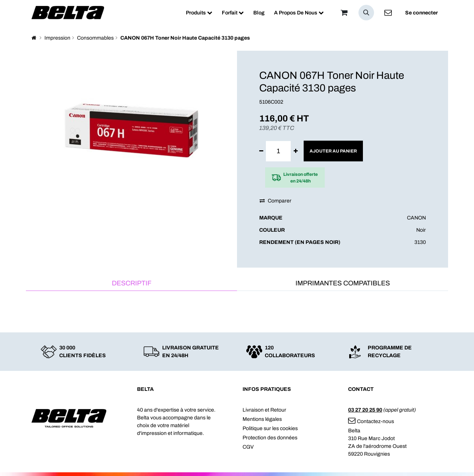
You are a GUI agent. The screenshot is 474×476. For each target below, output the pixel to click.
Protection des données (270, 438)
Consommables (95, 38)
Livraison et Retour (264, 410)
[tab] (131, 284)
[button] (366, 13)
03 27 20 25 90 (365, 410)
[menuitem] (199, 13)
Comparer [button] (276, 201)
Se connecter (421, 13)
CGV (248, 447)
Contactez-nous (371, 421)
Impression (57, 38)
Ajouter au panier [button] (333, 151)
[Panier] (344, 13)
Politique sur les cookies (270, 428)
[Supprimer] (261, 151)
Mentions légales (262, 419)
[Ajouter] (296, 151)
